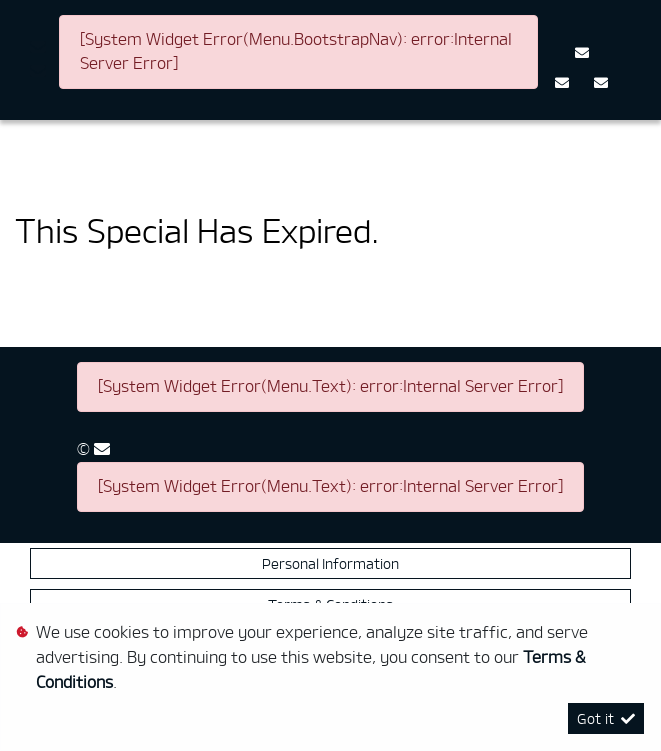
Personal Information (331, 563)
